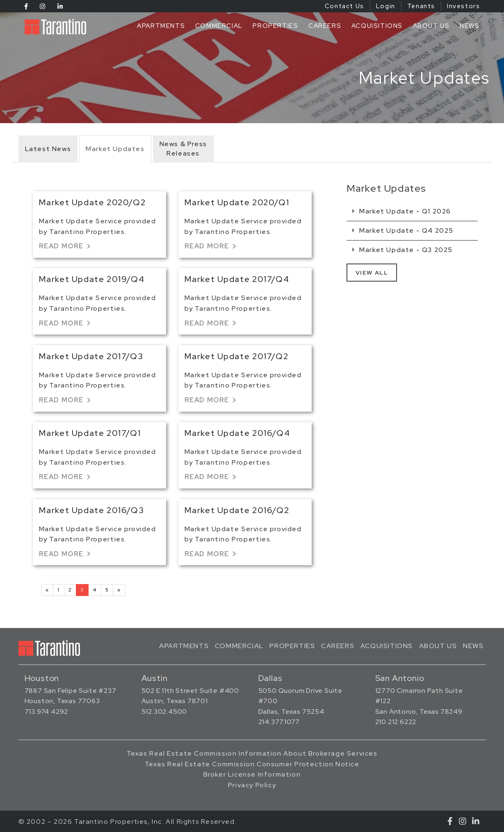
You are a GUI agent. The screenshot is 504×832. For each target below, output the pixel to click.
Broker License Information (252, 774)
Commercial (219, 26)
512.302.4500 (164, 712)
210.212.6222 (396, 722)
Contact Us (344, 6)
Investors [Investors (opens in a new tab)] (463, 6)
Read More (66, 246)
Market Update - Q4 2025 (403, 230)
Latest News (48, 149)
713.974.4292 (47, 712)
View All (372, 273)
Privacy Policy (252, 785)
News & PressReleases (183, 149)
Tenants (421, 6)
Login (386, 6)
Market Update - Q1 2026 (402, 211)
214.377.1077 (279, 722)
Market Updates (115, 149)
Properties (275, 26)
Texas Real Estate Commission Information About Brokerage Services (252, 753)
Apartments (161, 26)
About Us (431, 26)
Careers (325, 26)
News (470, 26)
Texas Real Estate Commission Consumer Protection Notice (252, 764)
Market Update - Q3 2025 (403, 250)
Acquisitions (377, 26)
